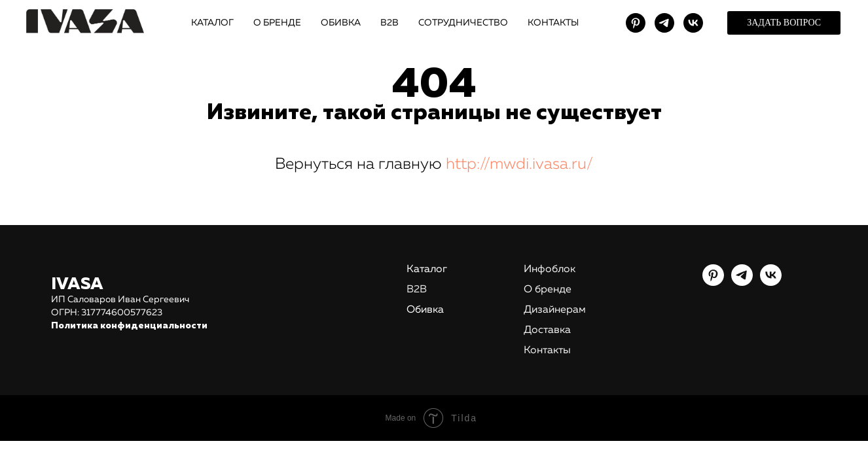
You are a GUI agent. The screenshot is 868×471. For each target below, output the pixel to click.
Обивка (425, 310)
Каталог (427, 270)
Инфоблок (550, 270)
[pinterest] (636, 23)
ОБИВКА (341, 23)
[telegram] (664, 23)
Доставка (547, 330)
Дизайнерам (555, 310)
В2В (389, 23)
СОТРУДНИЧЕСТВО (463, 23)
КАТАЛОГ (212, 23)
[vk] (693, 23)
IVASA (77, 285)
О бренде (548, 290)
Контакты (547, 351)
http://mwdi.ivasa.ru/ (519, 164)
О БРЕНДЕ (277, 23)
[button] (784, 23)
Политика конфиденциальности (129, 326)
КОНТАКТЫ (553, 23)
